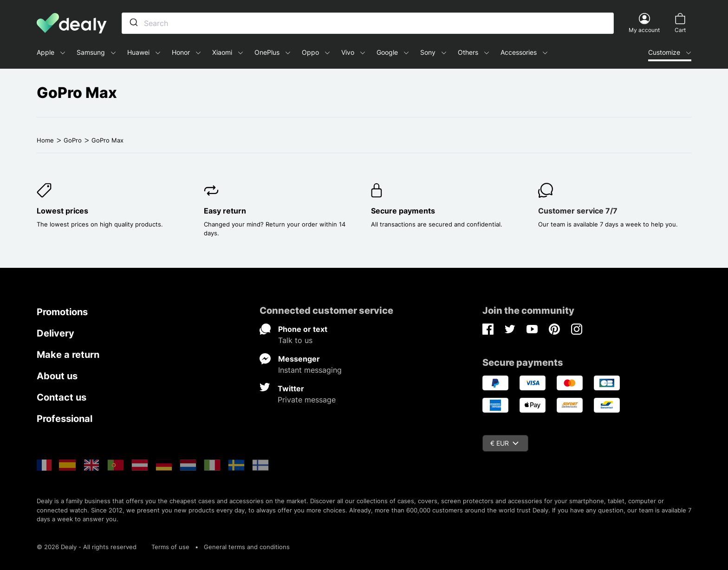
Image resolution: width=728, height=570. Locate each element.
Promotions (62, 312)
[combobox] (368, 23)
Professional (65, 419)
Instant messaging (310, 370)
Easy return (225, 211)
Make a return (68, 355)
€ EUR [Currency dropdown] (504, 443)
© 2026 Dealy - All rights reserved (87, 547)
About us (57, 376)
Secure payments (403, 211)
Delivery (55, 333)
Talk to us (295, 340)
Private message (307, 400)
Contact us (62, 397)
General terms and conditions (247, 547)
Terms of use (170, 547)
